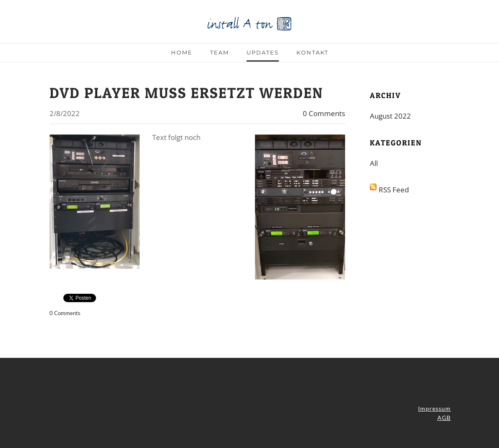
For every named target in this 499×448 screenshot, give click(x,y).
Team (220, 52)
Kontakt (312, 52)
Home (182, 52)
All (374, 163)
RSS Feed (394, 190)
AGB (444, 418)
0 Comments (324, 113)
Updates (263, 52)
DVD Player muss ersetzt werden (186, 93)
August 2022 (390, 116)
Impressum (434, 408)
